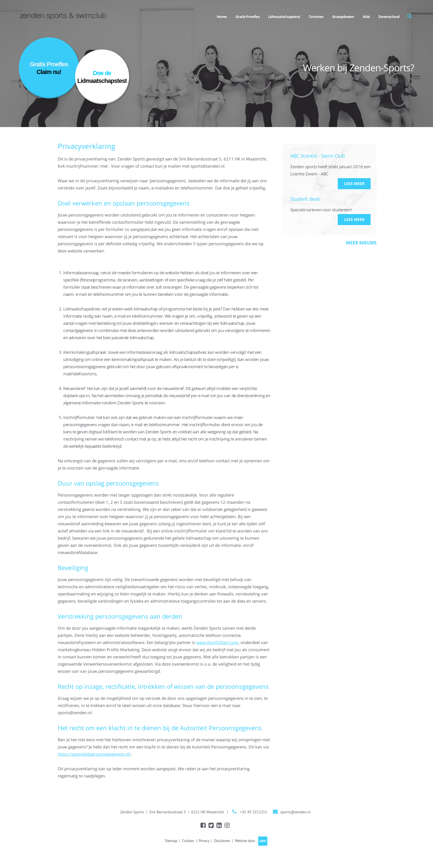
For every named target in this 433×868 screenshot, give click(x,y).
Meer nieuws (361, 243)
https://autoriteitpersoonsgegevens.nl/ (94, 754)
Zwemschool (389, 17)
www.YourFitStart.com (217, 642)
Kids (366, 17)
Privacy (204, 841)
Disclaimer (222, 841)
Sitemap (171, 841)
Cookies (188, 841)
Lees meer (354, 184)
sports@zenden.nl (295, 812)
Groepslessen (343, 17)
